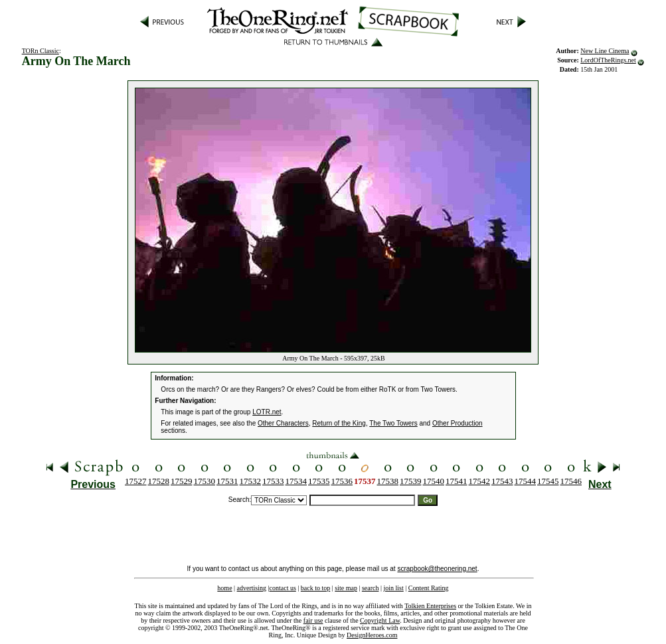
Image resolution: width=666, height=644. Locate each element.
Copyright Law (380, 620)
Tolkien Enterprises (430, 606)
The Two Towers (393, 423)
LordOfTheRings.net (608, 60)
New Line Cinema (605, 51)
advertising (252, 588)
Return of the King (339, 423)
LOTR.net (267, 412)
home (224, 588)
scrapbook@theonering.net (437, 569)
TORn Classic (41, 51)
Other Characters (283, 423)
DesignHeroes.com (372, 635)
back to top (315, 588)
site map (346, 588)
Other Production (458, 423)
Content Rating (429, 588)
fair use (313, 620)
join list (393, 588)
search (371, 588)
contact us (283, 588)
